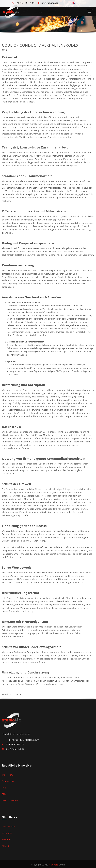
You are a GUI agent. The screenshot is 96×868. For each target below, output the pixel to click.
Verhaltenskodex (10, 801)
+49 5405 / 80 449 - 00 (24, 3)
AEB (4, 794)
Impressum (7, 775)
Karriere (6, 839)
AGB (4, 788)
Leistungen (7, 833)
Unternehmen (9, 827)
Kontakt (6, 846)
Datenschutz (8, 781)
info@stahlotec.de (50, 3)
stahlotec (53, 865)
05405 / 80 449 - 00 (15, 744)
